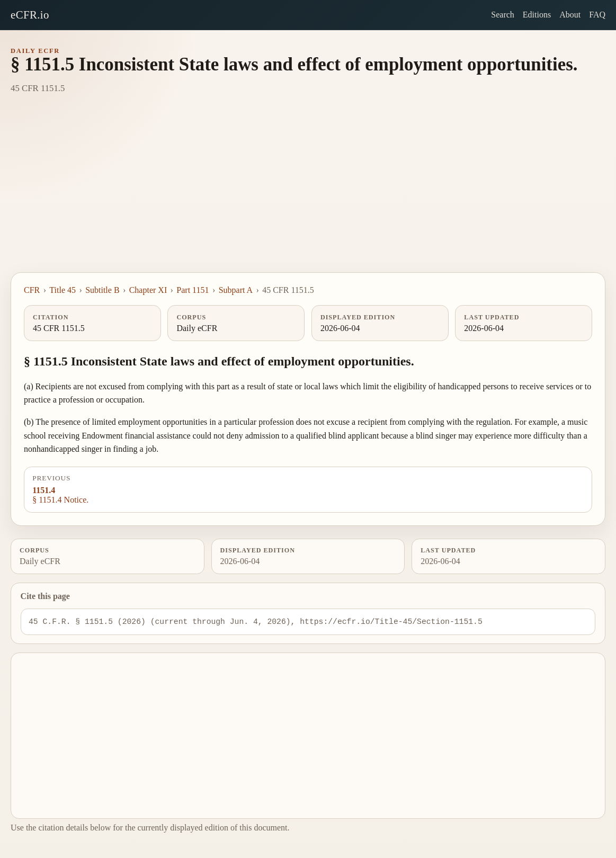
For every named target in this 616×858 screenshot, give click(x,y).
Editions (537, 15)
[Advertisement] (308, 193)
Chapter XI (148, 290)
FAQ (597, 15)
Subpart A (236, 290)
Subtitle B (102, 290)
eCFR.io (30, 15)
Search (503, 15)
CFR (32, 290)
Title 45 (63, 290)
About (570, 15)
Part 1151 (193, 290)
